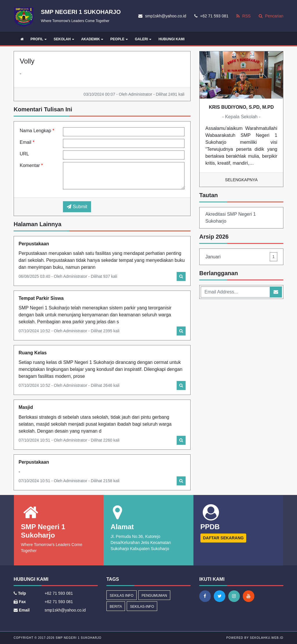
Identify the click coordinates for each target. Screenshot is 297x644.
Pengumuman (154, 596)
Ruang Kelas (33, 353)
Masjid (26, 407)
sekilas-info (142, 607)
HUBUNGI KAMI (171, 39)
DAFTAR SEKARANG (223, 538)
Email (27, 142)
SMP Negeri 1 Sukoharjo (78, 638)
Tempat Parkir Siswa (41, 298)
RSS (243, 16)
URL (24, 154)
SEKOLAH (64, 39)
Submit (77, 207)
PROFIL (39, 39)
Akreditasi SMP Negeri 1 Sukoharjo (231, 218)
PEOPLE (119, 39)
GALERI (143, 39)
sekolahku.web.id (267, 638)
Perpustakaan (34, 244)
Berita (116, 607)
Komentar (31, 165)
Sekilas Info (122, 596)
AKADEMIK (92, 39)
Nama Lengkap (37, 131)
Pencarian (271, 16)
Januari (241, 257)
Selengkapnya (241, 180)
